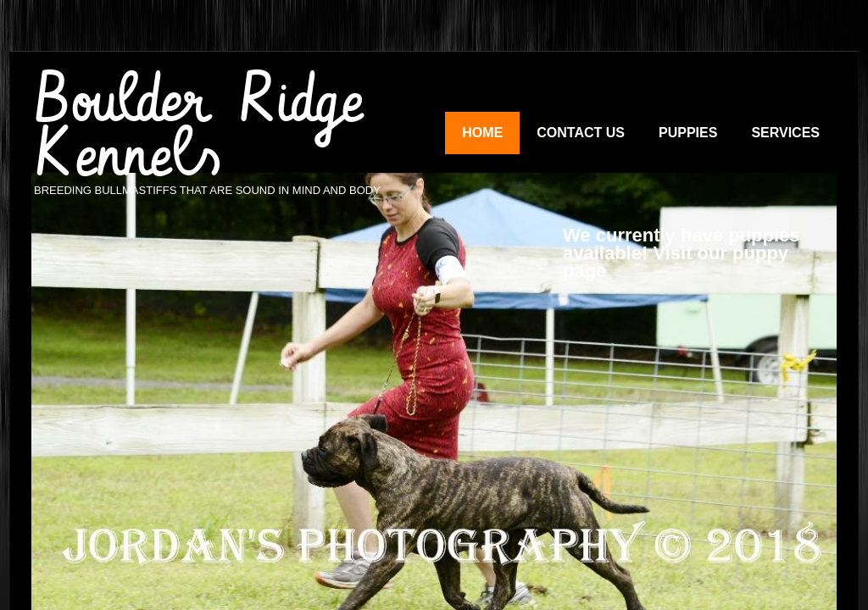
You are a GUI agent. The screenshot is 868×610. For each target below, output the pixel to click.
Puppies (688, 133)
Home (482, 133)
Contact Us (581, 133)
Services (785, 133)
